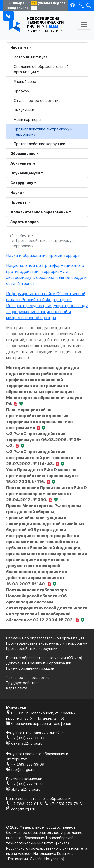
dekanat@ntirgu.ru (24, 743)
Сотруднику (22, 183)
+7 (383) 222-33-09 (25, 738)
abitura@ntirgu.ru (23, 789)
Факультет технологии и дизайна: (35, 733)
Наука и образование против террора (43, 255)
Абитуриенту (23, 163)
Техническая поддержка (28, 677)
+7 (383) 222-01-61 (25, 804)
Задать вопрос (24, 222)
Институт (19, 47)
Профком (22, 91)
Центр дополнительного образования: (40, 799)
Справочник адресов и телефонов (39, 724)
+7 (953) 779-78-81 (64, 804)
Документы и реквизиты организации (39, 663)
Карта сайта (17, 688)
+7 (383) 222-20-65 (25, 784)
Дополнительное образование (39, 212)
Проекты (19, 202)
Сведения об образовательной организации (41, 69)
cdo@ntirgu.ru (21, 809)
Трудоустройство (22, 683)
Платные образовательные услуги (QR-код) (44, 658)
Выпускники (24, 110)
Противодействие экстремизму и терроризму (43, 132)
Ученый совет (26, 81)
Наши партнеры (27, 119)
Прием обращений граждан (30, 668)
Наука (16, 193)
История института (31, 57)
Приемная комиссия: (24, 779)
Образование (23, 154)
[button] (8, 16)
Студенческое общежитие (37, 100)
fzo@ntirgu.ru (20, 770)
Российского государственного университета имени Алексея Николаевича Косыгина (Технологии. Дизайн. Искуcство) (47, 854)
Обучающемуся (25, 173)
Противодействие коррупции (39, 144)
